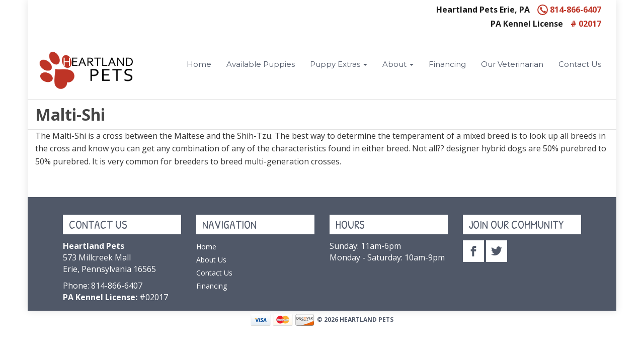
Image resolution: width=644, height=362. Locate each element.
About (398, 64)
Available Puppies (261, 64)
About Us (211, 260)
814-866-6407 (569, 10)
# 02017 (586, 24)
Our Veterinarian (512, 64)
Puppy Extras (339, 64)
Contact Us (580, 64)
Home (199, 64)
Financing (447, 64)
